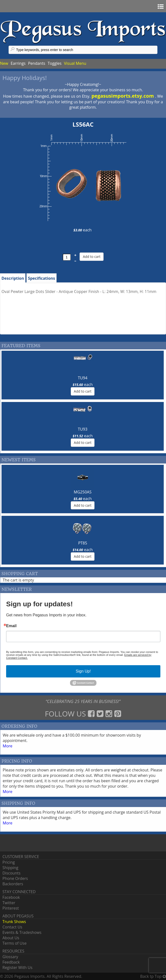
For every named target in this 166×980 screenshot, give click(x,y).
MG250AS (83, 492)
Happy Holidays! (25, 78)
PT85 (83, 543)
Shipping (10, 868)
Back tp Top (153, 976)
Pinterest (11, 908)
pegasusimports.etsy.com (123, 96)
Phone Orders (15, 878)
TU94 (83, 378)
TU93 (83, 429)
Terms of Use (14, 943)
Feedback (11, 962)
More (8, 746)
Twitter (9, 903)
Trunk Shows (14, 922)
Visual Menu (75, 63)
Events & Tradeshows (22, 932)
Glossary (10, 957)
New (4, 63)
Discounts (12, 873)
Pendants (36, 63)
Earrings (18, 63)
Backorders (13, 884)
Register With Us (17, 967)
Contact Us (12, 927)
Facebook (11, 897)
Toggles (55, 63)
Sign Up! (83, 671)
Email (11, 626)
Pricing (9, 862)
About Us (11, 938)
